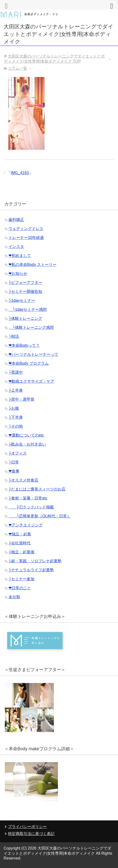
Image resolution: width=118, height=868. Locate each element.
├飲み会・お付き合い (27, 444)
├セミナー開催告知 (25, 291)
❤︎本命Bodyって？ (24, 345)
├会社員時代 (20, 543)
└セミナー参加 (21, 579)
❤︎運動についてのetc (26, 435)
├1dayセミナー (22, 300)
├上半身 (16, 390)
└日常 (14, 462)
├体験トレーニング (25, 318)
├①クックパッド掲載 (31, 507)
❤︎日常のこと (20, 588)
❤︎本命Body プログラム (29, 363)
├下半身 (16, 417)
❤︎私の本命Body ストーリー (32, 265)
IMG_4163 (20, 173)
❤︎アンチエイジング (26, 525)
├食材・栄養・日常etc (28, 498)
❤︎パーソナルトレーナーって (33, 354)
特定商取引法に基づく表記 (31, 834)
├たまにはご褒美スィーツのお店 (37, 489)
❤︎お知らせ (18, 274)
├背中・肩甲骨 (21, 399)
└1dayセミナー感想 (28, 309)
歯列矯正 (16, 220)
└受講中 (16, 372)
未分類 (14, 597)
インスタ (16, 247)
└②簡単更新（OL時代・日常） (40, 516)
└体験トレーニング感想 (31, 327)
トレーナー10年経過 (26, 238)
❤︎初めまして (20, 256)
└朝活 (14, 336)
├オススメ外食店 (23, 480)
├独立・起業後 (21, 552)
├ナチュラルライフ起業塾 (31, 570)
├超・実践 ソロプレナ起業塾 (35, 561)
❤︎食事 (14, 471)
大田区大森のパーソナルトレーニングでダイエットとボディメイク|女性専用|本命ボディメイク (59, 34)
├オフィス (18, 453)
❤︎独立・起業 (20, 534)
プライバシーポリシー (27, 827)
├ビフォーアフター (25, 282)
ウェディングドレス (26, 229)
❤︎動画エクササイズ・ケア (31, 381)
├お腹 (14, 408)
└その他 (16, 426)
